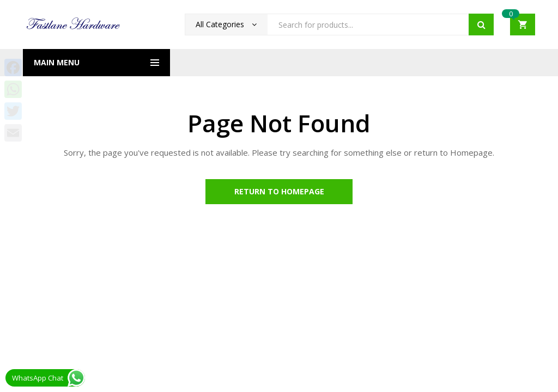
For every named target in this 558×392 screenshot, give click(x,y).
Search (481, 24)
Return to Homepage (279, 191)
